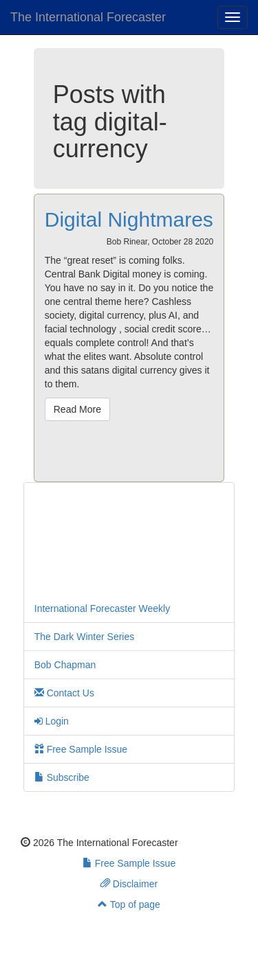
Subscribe (62, 777)
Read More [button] (77, 409)
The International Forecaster (88, 17)
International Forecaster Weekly (102, 608)
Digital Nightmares (129, 219)
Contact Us (64, 693)
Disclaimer (129, 884)
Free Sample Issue (81, 749)
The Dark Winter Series (84, 637)
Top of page (129, 904)
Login (52, 721)
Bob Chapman (65, 665)
